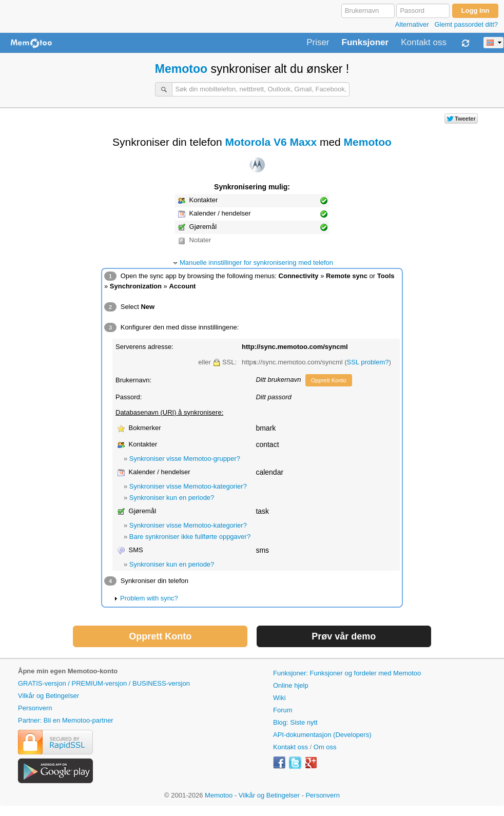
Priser (318, 43)
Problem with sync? (149, 598)
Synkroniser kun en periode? (172, 498)
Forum (283, 710)
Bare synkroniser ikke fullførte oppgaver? (190, 537)
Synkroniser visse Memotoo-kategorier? (188, 486)
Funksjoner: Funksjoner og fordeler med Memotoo (347, 673)
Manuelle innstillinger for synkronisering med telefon (256, 263)
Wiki (279, 698)
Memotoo (181, 69)
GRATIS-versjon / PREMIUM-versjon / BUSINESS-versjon (104, 683)
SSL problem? (368, 362)
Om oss (325, 747)
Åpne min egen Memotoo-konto (68, 671)
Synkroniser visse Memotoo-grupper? (185, 459)
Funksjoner (365, 43)
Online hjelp (291, 685)
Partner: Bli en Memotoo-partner (66, 720)
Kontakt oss (424, 43)
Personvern (35, 708)
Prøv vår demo (344, 636)
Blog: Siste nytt (295, 722)
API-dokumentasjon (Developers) (322, 735)
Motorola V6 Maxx (271, 142)
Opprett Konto (329, 380)
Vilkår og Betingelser (49, 696)
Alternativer (412, 24)
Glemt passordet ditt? (466, 24)
